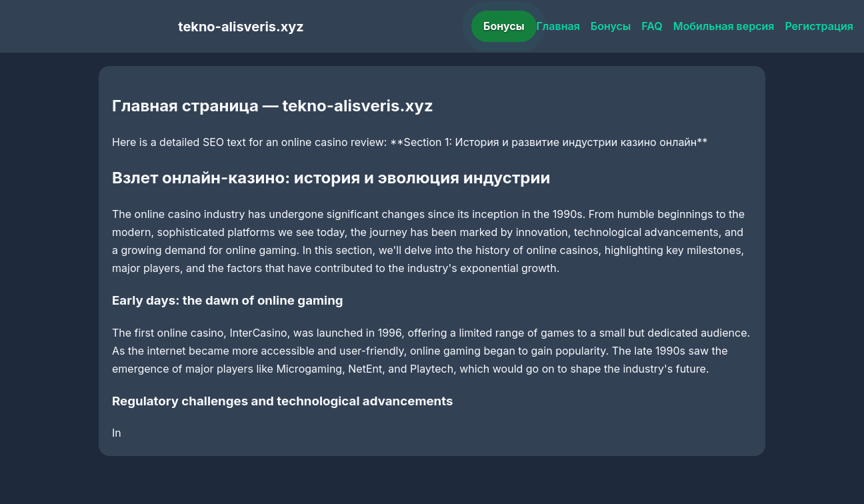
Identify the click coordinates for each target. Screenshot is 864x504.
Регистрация (819, 26)
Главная (558, 26)
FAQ (652, 26)
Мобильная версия (724, 26)
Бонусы (504, 26)
